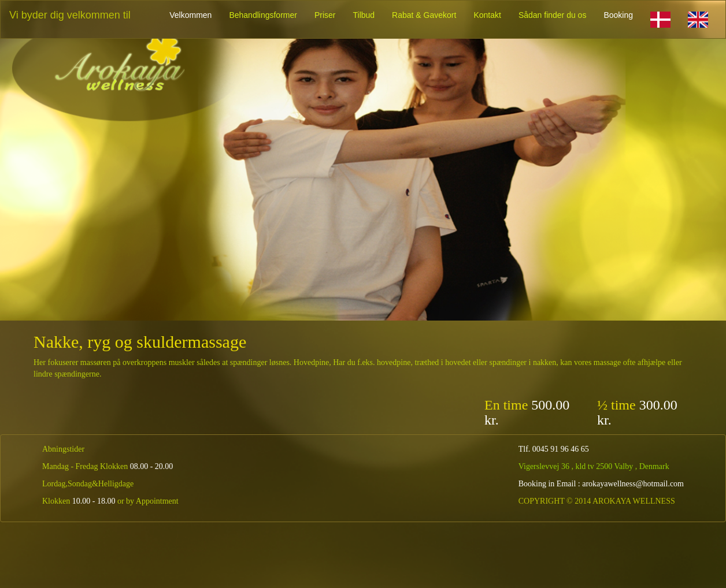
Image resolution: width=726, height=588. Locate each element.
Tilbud (364, 15)
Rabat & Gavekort (424, 15)
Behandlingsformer (263, 15)
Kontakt (487, 15)
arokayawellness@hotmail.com (633, 484)
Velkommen (190, 15)
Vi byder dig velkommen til (70, 15)
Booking (618, 15)
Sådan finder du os (553, 15)
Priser (325, 15)
